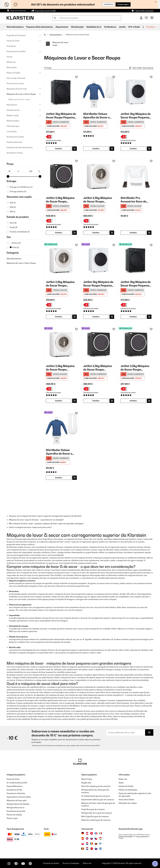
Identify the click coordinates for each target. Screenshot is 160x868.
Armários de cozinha (15, 137)
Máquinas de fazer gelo (17, 800)
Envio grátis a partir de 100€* (45, 11)
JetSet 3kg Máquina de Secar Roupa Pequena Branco (136, 116)
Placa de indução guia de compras (96, 786)
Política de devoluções (128, 790)
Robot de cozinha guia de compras (96, 820)
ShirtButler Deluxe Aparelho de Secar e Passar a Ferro (96, 116)
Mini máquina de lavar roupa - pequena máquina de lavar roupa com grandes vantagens (46, 523)
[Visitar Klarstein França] (96, 833)
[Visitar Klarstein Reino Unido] (87, 838)
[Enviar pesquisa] (55, 18)
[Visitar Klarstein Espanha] (83, 838)
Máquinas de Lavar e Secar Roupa (21, 94)
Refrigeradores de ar (16, 808)
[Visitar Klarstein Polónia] (83, 844)
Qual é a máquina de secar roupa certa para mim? (30, 527)
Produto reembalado (20, 232)
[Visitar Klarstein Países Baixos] (87, 849)
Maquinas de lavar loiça (17, 89)
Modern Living (13, 115)
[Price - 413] (34, 171)
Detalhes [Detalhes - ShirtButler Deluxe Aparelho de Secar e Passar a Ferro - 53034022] (59, 478)
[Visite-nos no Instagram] (9, 864)
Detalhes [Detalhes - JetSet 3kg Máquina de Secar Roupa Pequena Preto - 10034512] (59, 149)
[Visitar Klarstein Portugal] (92, 849)
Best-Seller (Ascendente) (141, 68)
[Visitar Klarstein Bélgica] (83, 849)
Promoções (152, 27)
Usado (14, 227)
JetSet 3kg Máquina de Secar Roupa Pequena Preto (61, 116)
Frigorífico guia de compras (93, 809)
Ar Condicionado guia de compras (96, 796)
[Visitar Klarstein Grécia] (100, 849)
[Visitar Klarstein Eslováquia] (92, 838)
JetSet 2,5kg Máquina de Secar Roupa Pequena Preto (60, 200)
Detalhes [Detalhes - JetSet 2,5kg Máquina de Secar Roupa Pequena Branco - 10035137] (96, 233)
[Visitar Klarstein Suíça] (92, 833)
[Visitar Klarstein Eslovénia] (96, 849)
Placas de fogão (13, 73)
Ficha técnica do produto (53, 140)
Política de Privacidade (125, 836)
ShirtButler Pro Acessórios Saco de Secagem (133, 200)
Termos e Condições (71, 863)
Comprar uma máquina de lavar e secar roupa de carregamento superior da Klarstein (45, 516)
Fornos (9, 57)
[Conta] (141, 18)
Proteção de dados (51, 863)
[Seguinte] (156, 27)
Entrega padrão (18, 191)
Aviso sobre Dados (126, 800)
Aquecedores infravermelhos (19, 797)
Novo (13, 223)
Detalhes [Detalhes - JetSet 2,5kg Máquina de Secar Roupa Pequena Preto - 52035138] (96, 401)
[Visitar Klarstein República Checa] (96, 838)
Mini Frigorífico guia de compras (95, 816)
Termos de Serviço (142, 836)
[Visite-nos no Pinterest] (30, 864)
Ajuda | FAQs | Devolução (144, 11)
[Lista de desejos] (146, 18)
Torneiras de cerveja (15, 83)
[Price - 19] (14, 171)
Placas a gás (12, 818)
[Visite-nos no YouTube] (23, 864)
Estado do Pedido (126, 786)
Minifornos (11, 62)
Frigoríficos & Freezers (16, 35)
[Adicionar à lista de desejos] (76, 77)
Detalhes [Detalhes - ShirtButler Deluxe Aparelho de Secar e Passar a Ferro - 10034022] (96, 149)
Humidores (11, 46)
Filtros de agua (13, 126)
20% (13, 203)
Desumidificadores (15, 786)
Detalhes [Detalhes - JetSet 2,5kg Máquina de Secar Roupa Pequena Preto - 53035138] (133, 401)
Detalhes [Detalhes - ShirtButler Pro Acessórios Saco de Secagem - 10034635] (133, 233)
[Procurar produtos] (87, 18)
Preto (14, 247)
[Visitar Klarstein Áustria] (87, 833)
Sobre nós (123, 779)
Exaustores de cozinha (16, 51)
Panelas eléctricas (14, 142)
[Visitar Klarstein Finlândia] (100, 844)
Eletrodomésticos (14, 259)
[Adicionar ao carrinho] (74, 149)
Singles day (86, 783)
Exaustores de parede (16, 811)
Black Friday (87, 779)
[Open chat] (155, 864)
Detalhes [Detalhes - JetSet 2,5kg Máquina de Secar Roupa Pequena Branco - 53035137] (59, 401)
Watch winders (13, 121)
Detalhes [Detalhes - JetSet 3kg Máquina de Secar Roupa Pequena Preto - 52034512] (133, 317)
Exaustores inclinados (16, 793)
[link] (61, 92)
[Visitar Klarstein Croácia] (87, 844)
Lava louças (12, 131)
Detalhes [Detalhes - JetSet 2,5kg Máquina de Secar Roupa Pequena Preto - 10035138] (59, 233)
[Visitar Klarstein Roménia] (92, 844)
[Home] (47, 35)
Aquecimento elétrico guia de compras (98, 800)
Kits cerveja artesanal (16, 78)
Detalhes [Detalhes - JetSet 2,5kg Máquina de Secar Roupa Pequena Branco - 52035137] (59, 317)
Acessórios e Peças (15, 153)
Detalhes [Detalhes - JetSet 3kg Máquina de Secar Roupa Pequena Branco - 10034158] (133, 149)
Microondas (12, 67)
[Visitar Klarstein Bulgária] (96, 844)
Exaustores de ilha (14, 790)
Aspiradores (12, 105)
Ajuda (121, 783)
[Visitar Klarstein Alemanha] (83, 833)
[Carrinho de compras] (152, 18)
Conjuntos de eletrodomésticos (20, 147)
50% (12, 212)
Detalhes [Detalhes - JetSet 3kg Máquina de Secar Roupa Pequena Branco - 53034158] (96, 317)
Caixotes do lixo (13, 110)
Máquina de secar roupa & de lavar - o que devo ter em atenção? (36, 520)
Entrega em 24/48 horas (21, 187)
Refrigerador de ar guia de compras (97, 813)
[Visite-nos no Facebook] (16, 864)
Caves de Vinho (13, 41)
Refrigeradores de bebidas (18, 804)
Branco (15, 243)
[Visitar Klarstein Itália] (100, 833)
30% (13, 207)
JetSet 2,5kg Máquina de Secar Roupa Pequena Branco (98, 200)
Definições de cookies (128, 803)
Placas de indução (14, 815)
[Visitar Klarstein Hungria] (100, 838)
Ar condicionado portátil (17, 783)
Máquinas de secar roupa (19, 99)
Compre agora (123, 4)
